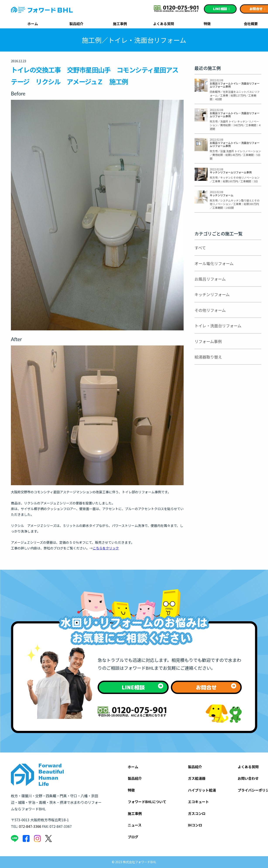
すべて (200, 248)
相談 (221, 9)
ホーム (33, 24)
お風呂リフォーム (210, 279)
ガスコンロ (197, 813)
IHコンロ (195, 825)
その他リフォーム (210, 310)
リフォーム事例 (208, 341)
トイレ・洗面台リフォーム (218, 326)
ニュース (135, 825)
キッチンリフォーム (212, 294)
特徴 (207, 24)
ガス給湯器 (197, 778)
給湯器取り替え (208, 357)
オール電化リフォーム (214, 263)
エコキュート (198, 802)
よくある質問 (164, 24)
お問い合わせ (248, 778)
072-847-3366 (30, 826)
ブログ (133, 837)
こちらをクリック (106, 548)
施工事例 (120, 24)
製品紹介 (76, 24)
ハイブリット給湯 (202, 790)
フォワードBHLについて (147, 802)
